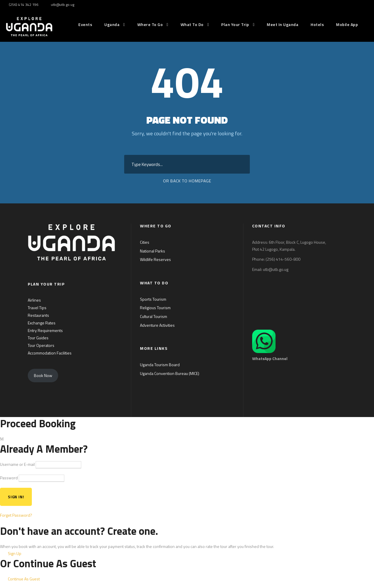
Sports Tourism (153, 299)
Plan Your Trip (235, 24)
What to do (192, 24)
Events (85, 24)
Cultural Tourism (154, 316)
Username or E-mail (17, 464)
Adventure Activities (157, 325)
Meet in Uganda (283, 24)
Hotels (317, 24)
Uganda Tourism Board (160, 365)
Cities (145, 242)
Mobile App (347, 24)
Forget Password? (16, 515)
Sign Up (15, 553)
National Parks (153, 251)
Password (9, 478)
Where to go (150, 24)
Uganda (112, 24)
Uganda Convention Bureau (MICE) (170, 373)
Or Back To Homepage (187, 181)
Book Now (43, 375)
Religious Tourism (155, 308)
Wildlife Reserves (155, 259)
